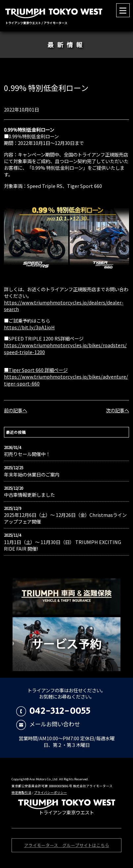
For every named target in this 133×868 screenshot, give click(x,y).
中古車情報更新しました (29, 495)
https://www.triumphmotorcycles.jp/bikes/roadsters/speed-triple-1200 (65, 348)
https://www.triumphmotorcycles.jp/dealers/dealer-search (64, 306)
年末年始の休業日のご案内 (32, 475)
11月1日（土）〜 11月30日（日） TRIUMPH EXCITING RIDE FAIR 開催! (63, 545)
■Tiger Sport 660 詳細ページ (36, 370)
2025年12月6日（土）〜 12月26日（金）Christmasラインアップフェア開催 (65, 518)
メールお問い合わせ (48, 724)
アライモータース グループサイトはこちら (67, 846)
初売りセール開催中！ (27, 454)
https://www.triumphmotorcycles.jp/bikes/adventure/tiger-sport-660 (66, 380)
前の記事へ (16, 410)
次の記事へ (117, 410)
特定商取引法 (21, 793)
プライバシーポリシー (50, 793)
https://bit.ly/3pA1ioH (29, 327)
